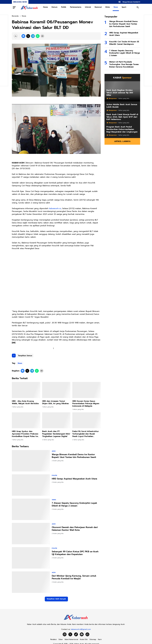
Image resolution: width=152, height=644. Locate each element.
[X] (28, 36)
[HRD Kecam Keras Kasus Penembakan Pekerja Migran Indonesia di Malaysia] (87, 390)
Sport (124, 7)
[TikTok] (76, 634)
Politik (64, 7)
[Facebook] (23, 36)
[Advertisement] (56, 281)
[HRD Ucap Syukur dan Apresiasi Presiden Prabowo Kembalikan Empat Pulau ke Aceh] (26, 420)
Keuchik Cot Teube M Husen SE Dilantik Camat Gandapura (124, 43)
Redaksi (53, 639)
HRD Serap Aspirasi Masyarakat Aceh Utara (74, 479)
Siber (61, 639)
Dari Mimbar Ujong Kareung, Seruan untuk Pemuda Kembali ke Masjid (74, 577)
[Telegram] (33, 36)
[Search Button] (138, 7)
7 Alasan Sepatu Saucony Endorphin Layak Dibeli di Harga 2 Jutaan (74, 504)
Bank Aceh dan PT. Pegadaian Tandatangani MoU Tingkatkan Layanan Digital (56, 434)
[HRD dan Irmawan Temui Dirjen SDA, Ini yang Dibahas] (56, 390)
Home (45, 7)
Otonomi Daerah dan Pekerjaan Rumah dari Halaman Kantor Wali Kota (75, 529)
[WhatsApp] (38, 36)
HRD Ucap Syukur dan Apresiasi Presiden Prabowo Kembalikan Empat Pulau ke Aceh (25, 434)
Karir (100, 639)
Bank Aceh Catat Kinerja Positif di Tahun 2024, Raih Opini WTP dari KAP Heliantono (122, 117)
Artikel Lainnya (122, 141)
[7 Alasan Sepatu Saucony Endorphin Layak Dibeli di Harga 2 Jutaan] (31, 509)
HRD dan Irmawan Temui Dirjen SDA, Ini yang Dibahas (55, 402)
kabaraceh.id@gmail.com (81, 629)
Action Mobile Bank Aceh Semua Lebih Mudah (122, 106)
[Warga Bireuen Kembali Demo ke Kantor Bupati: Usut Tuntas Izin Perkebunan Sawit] (31, 461)
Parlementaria (76, 7)
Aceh (54, 451)
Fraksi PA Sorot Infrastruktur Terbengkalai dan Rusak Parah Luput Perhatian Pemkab (86, 434)
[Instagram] (65, 634)
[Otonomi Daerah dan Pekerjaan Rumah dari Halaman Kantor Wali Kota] (31, 534)
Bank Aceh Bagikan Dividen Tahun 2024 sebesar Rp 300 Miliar (120, 93)
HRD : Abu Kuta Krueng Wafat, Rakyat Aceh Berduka (25, 402)
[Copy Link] (42, 36)
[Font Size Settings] (16, 36)
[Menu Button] (14, 7)
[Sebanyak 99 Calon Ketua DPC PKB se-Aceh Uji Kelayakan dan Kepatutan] (31, 558)
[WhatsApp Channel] (87, 634)
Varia (54, 500)
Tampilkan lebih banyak (56, 599)
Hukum (54, 7)
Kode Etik (84, 639)
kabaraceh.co (55, 208)
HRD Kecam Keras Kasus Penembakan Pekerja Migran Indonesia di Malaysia (86, 404)
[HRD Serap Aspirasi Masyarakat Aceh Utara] (31, 485)
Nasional (98, 7)
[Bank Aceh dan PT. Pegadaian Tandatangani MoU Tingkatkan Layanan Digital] (56, 420)
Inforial (88, 7)
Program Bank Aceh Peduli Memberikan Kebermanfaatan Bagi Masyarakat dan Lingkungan (122, 129)
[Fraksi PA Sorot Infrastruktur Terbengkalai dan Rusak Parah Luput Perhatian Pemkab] (87, 420)
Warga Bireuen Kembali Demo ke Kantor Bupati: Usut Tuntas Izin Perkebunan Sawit (74, 456)
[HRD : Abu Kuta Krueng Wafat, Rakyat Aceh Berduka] (26, 390)
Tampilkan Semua (25, 356)
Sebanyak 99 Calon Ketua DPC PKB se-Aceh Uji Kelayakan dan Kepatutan (75, 553)
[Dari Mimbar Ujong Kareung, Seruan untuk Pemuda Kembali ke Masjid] (31, 582)
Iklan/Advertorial (71, 639)
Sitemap (93, 639)
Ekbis (108, 7)
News (116, 7)
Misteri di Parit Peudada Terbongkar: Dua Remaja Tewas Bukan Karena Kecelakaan (124, 64)
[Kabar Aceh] (76, 621)
